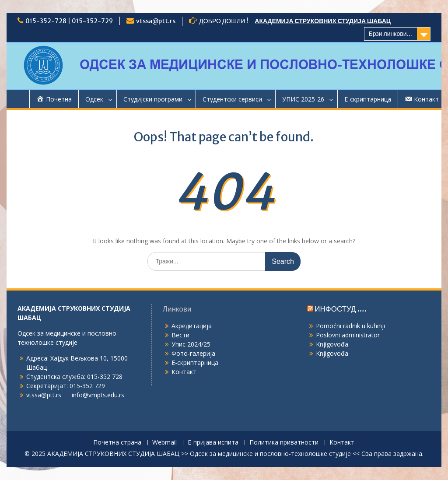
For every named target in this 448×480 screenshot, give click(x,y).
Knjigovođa (332, 344)
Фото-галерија (193, 353)
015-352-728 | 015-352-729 (69, 21)
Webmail (164, 443)
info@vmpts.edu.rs (98, 395)
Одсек (94, 99)
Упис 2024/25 (191, 344)
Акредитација (192, 326)
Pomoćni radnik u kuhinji (350, 326)
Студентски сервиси (232, 99)
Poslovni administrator (348, 335)
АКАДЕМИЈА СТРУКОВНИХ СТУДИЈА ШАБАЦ (323, 21)
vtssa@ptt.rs (156, 21)
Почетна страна (117, 443)
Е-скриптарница (368, 99)
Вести (180, 335)
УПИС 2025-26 (303, 99)
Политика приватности (284, 443)
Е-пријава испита (213, 443)
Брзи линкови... (390, 34)
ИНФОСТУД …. (340, 309)
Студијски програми (153, 99)
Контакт (184, 372)
